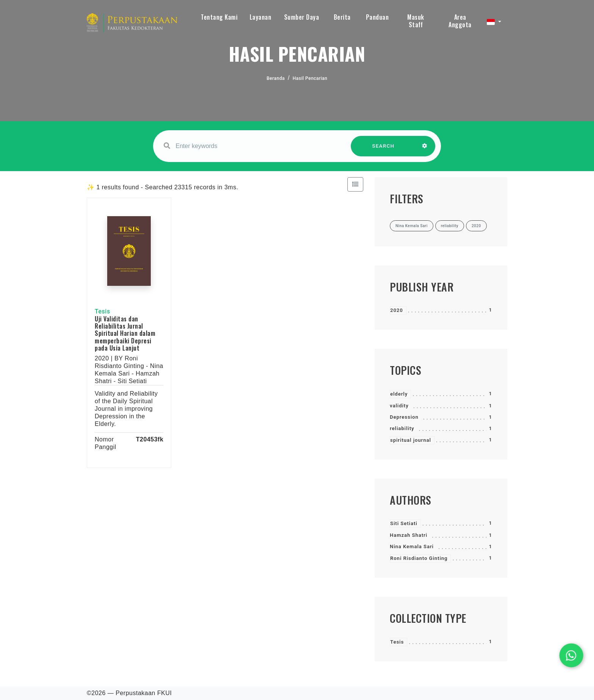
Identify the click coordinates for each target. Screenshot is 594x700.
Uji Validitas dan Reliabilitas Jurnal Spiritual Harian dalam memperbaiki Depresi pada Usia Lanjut (125, 333)
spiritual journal (411, 440)
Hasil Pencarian (310, 78)
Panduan (378, 17)
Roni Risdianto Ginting (419, 558)
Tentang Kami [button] (219, 17)
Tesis (397, 642)
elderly (399, 394)
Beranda (276, 78)
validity (399, 406)
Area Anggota (460, 21)
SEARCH (383, 150)
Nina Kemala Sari (412, 546)
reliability (402, 428)
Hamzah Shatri (409, 535)
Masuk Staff (416, 21)
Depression (404, 417)
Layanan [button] (261, 17)
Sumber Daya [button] (302, 17)
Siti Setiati (404, 523)
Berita (342, 17)
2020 (397, 310)
